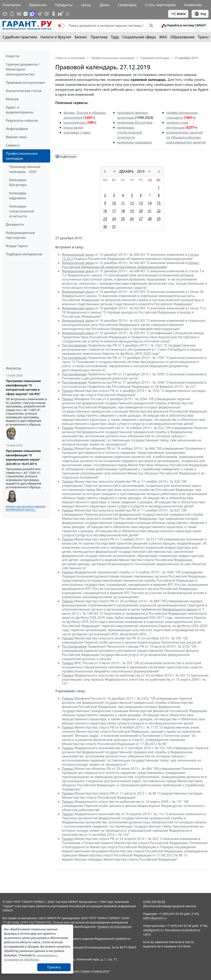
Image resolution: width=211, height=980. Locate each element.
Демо (104, 5)
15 (159, 203)
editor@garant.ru (155, 918)
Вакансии (38, 5)
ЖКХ (163, 37)
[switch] (61, 26)
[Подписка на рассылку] (5, 14)
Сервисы (13, 145)
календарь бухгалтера (135, 123)
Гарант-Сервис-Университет (90, 971)
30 (105, 226)
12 (132, 203)
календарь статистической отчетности (129, 132)
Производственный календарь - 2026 (25, 169)
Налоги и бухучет (56, 37)
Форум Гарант (17, 246)
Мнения (12, 99)
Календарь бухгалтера (18, 182)
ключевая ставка (77, 132)
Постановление (74, 345)
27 (141, 219)
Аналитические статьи (24, 91)
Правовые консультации (25, 83)
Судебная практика (20, 37)
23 (105, 219)
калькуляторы (75, 123)
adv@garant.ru (153, 930)
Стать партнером (160, 5)
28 (150, 219)
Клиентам (193, 5)
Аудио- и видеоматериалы (20, 110)
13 (141, 203)
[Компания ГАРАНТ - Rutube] (61, 14)
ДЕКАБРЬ (127, 171)
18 (123, 211)
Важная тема (16, 137)
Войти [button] (178, 14)
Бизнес (81, 37)
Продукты (64, 5)
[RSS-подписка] (68, 14)
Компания (12, 5)
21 (150, 211)
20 (141, 211)
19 (132, 211)
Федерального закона (180, 609)
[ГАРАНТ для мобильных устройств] (12, 14)
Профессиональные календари (22, 156)
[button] (184, 26)
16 (105, 211)
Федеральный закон (78, 255)
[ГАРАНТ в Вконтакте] (19, 14)
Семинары (127, 5)
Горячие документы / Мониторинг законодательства (23, 69)
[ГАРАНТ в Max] (32, 14)
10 (114, 203)
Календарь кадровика (18, 196)
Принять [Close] (54, 967)
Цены (86, 5)
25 (123, 219)
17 (114, 211)
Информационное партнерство (20, 235)
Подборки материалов (24, 254)
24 (114, 219)
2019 (141, 171)
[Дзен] (26, 14)
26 (132, 219)
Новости (12, 56)
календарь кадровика (134, 142)
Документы (15, 224)
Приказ (68, 391)
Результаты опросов (22, 120)
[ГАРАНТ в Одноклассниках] (54, 14)
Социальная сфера (139, 37)
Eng (200, 14)
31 (114, 226)
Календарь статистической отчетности (21, 211)
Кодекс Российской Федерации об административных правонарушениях (131, 265)
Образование (182, 37)
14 (150, 203)
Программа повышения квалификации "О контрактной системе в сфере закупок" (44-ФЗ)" (23, 387)
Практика (99, 37)
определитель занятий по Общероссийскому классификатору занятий (186, 137)
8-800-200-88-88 (154, 902)
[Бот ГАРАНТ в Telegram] (47, 14)
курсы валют (74, 127)
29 (159, 219)
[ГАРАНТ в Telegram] (40, 14)
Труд (115, 37)
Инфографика (17, 129)
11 (123, 203)
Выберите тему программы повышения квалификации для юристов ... (26, 508)
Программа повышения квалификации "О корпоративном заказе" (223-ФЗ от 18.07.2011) (23, 457)
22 (159, 211)
